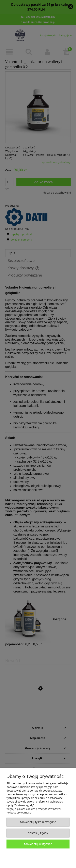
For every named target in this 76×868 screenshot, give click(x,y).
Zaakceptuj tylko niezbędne (38, 822)
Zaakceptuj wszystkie (38, 844)
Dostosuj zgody (38, 833)
